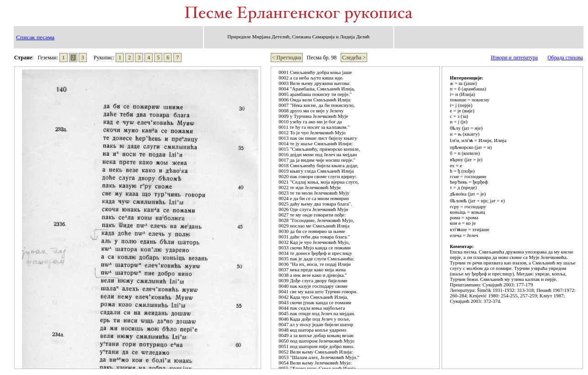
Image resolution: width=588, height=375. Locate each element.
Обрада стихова (565, 58)
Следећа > (354, 58)
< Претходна (287, 58)
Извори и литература (514, 58)
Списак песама (35, 37)
